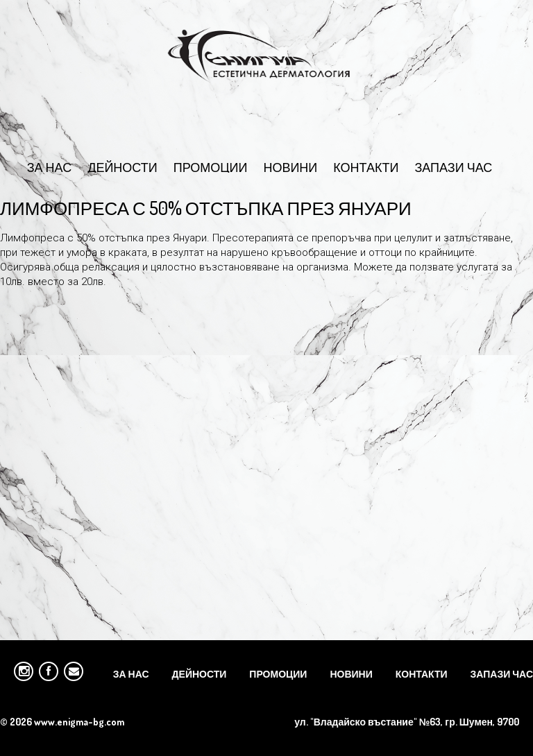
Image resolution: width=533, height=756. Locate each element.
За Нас (50, 166)
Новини (290, 166)
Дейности (122, 166)
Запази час (453, 166)
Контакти (366, 166)
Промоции (211, 166)
